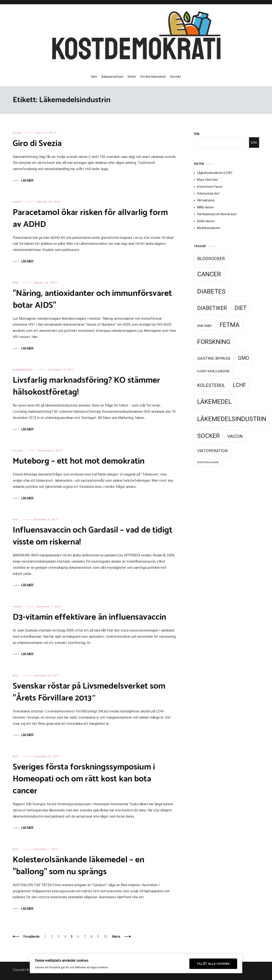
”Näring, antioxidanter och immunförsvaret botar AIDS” (92, 299)
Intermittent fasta (210, 187)
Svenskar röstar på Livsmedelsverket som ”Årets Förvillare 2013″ (89, 692)
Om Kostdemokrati (153, 77)
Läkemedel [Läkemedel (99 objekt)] (214, 402)
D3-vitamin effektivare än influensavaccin (89, 617)
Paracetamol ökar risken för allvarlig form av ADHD (90, 219)
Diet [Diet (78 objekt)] (241, 308)
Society (18, 451)
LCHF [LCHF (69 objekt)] (239, 385)
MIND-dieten (205, 207)
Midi (16, 283)
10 (106, 937)
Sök (197, 134)
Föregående (31, 937)
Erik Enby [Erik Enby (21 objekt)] (205, 326)
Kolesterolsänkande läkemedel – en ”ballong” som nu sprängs (79, 866)
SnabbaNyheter (23, 370)
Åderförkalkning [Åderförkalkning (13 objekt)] (208, 462)
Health (17, 202)
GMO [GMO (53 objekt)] (244, 358)
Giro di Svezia (37, 144)
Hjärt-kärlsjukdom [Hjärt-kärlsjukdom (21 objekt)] (213, 371)
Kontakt (176, 77)
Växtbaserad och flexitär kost (217, 214)
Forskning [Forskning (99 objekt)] (214, 342)
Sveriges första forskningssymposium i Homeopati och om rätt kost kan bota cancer (84, 779)
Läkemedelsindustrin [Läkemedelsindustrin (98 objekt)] (232, 419)
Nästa (116, 937)
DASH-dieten (206, 221)
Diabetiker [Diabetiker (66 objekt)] (212, 308)
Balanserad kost (113, 77)
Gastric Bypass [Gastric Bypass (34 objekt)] (214, 358)
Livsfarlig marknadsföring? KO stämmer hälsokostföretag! (86, 386)
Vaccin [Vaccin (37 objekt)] (235, 436)
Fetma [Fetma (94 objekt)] (230, 325)
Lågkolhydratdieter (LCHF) (215, 173)
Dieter (132, 77)
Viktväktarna (206, 200)
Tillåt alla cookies (213, 964)
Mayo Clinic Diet (208, 180)
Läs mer (27, 181)
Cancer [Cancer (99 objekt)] (209, 274)
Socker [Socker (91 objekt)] (208, 436)
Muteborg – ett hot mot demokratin (79, 461)
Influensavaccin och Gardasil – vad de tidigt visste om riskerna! (93, 536)
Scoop (17, 133)
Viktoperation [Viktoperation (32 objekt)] (212, 451)
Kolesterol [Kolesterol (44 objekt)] (211, 385)
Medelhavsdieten (209, 228)
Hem (94, 77)
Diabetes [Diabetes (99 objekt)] (211, 291)
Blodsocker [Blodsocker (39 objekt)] (211, 259)
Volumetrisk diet (208, 193)
